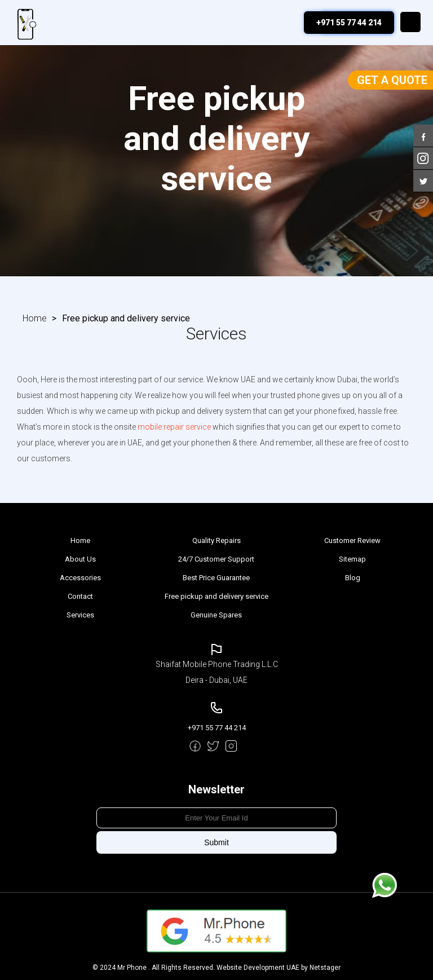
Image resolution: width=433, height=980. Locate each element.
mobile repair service (174, 427)
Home (35, 318)
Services (80, 615)
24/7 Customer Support (216, 559)
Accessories (80, 578)
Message (385, 885)
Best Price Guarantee (216, 578)
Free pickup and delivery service (216, 596)
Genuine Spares (216, 615)
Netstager (325, 968)
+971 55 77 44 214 (349, 23)
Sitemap (352, 559)
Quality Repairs (216, 540)
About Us (80, 559)
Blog (353, 578)
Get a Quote (392, 80)
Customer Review (352, 540)
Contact (80, 596)
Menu (410, 22)
